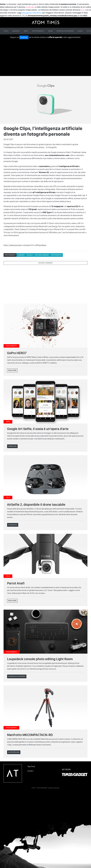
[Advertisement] (45, 57)
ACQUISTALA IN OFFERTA (17, 676)
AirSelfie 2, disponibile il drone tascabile (36, 505)
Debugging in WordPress (32, 13)
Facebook (24, 37)
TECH (6, 31)
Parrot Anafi (16, 583)
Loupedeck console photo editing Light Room (40, 659)
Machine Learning (42, 255)
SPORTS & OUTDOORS (65, 31)
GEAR (50, 31)
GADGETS (16, 31)
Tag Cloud (31, 766)
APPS (26, 31)
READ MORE (12, 370)
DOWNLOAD (12, 446)
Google (30, 255)
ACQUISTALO (13, 525)
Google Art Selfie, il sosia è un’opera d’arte (38, 429)
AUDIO (80, 31)
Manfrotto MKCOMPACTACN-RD (30, 735)
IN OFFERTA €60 (14, 752)
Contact (30, 771)
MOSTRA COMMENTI (45, 263)
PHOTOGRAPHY (38, 31)
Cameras (21, 255)
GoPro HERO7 (17, 353)
